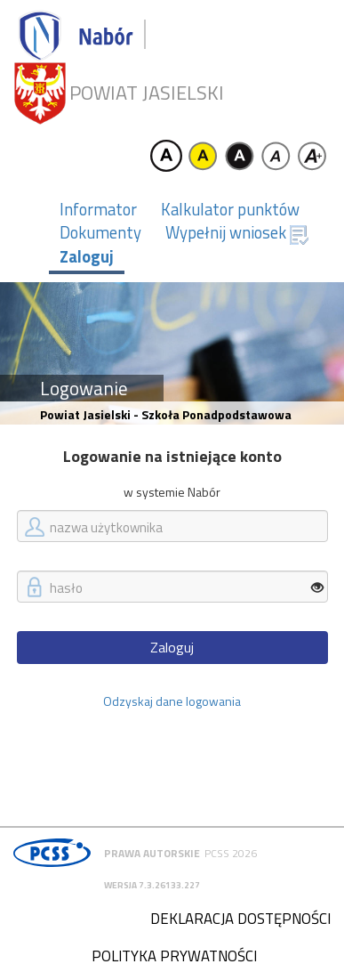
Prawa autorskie (152, 853)
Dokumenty (100, 232)
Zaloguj (87, 256)
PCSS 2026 (231, 853)
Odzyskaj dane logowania (172, 701)
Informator (98, 209)
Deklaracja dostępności (240, 919)
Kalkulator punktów (230, 209)
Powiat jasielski (147, 93)
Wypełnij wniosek (237, 232)
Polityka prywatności (174, 956)
